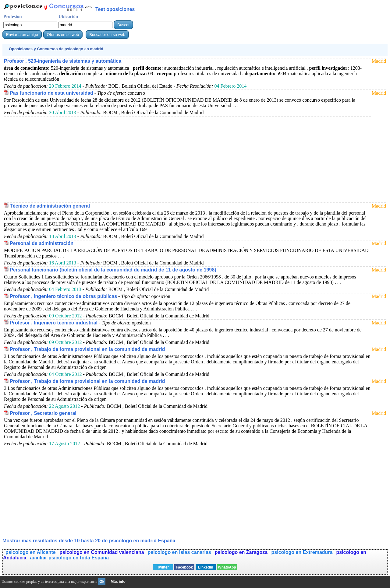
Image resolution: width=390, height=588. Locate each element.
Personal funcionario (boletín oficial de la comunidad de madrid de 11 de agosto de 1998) (113, 270)
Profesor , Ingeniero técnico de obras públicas (63, 296)
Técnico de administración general (50, 206)
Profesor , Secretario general (43, 413)
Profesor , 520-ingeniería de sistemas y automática (63, 61)
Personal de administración (42, 243)
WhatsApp (227, 567)
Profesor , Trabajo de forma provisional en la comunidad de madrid (87, 349)
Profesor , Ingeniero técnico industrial (54, 323)
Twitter (163, 567)
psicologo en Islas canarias (179, 552)
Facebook (184, 567)
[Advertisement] (187, 159)
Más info (118, 582)
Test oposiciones (115, 9)
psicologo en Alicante (31, 552)
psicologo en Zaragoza (242, 552)
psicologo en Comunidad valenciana (102, 552)
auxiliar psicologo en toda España (69, 558)
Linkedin (206, 567)
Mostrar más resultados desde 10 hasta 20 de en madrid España (89, 541)
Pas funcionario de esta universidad (51, 93)
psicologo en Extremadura (302, 552)
